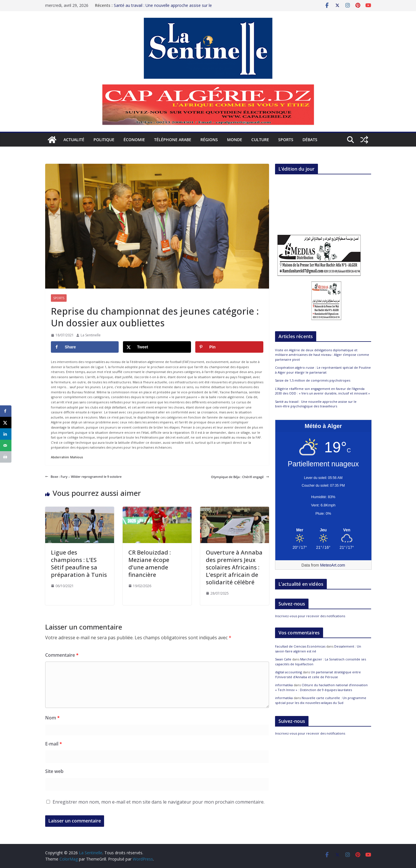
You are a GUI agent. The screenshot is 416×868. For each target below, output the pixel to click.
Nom (52, 718)
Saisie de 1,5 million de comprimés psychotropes (313, 380)
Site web (54, 771)
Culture (260, 140)
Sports (286, 140)
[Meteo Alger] (323, 530)
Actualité (74, 140)
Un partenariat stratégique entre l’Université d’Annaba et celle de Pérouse (318, 674)
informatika (284, 685)
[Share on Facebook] (85, 347)
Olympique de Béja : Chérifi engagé (240, 477)
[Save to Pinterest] (229, 347)
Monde (235, 140)
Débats (310, 140)
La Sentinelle (91, 335)
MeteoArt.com (333, 565)
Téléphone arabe (173, 140)
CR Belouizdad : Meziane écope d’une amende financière (150, 564)
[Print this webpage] (6, 457)
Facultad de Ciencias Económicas (300, 646)
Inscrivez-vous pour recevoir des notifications (310, 616)
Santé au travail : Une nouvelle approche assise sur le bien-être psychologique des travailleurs (163, 8)
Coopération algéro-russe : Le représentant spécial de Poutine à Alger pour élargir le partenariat (323, 370)
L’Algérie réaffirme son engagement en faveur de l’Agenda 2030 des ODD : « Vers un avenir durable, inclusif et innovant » (323, 391)
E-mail (54, 744)
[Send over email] (6, 445)
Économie (134, 140)
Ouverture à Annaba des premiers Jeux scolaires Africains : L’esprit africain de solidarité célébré (234, 567)
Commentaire (62, 655)
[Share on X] (157, 347)
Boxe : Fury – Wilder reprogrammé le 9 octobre (83, 477)
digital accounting (288, 672)
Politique (104, 140)
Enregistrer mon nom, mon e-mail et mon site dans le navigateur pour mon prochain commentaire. (159, 802)
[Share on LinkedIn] (6, 434)
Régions (209, 140)
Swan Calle (283, 659)
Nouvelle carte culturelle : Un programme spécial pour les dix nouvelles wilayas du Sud (321, 700)
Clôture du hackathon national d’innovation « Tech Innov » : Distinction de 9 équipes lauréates (321, 687)
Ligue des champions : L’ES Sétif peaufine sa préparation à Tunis (79, 564)
